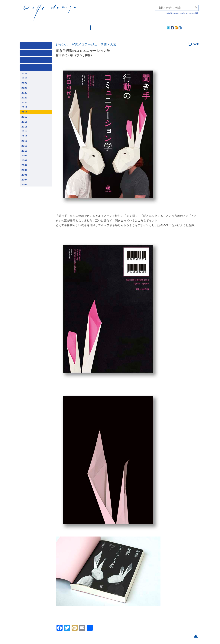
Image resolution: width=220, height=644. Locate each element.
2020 (24, 103)
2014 (24, 131)
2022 (24, 93)
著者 (37, 61)
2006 (24, 170)
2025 (24, 78)
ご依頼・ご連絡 (139, 28)
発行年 (37, 68)
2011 (24, 146)
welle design (50, 13)
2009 (24, 156)
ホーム (27, 28)
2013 (24, 136)
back (194, 44)
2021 (24, 98)
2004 (24, 180)
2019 (24, 107)
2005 (24, 175)
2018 (24, 112)
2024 (24, 83)
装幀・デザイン (47, 28)
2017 (24, 117)
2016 (24, 122)
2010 (24, 151)
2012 (24, 141)
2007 (24, 165)
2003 (24, 185)
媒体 (37, 46)
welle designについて (109, 28)
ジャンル (37, 54)
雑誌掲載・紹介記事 (75, 28)
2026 (24, 74)
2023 (24, 88)
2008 (24, 160)
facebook (162, 28)
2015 (24, 127)
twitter (156, 28)
